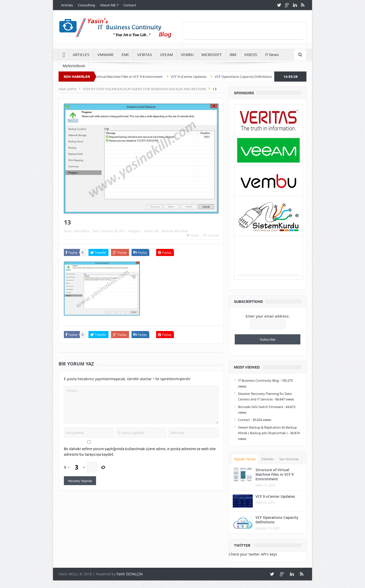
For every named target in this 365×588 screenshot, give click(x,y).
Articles (67, 5)
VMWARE (106, 55)
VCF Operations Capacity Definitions (247, 77)
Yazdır (193, 235)
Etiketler (268, 459)
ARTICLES (81, 55)
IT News (272, 55)
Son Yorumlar (289, 459)
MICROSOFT (212, 55)
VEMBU (187, 55)
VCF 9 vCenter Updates (192, 77)
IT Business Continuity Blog (258, 380)
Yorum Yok (151, 231)
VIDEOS (251, 55)
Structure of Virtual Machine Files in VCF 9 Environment (123, 77)
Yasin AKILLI (81, 231)
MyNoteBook (74, 66)
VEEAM (166, 55)
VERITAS (145, 55)
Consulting (87, 5)
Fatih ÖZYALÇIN (130, 574)
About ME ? (109, 5)
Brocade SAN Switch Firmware (261, 407)
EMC (125, 55)
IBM (233, 55)
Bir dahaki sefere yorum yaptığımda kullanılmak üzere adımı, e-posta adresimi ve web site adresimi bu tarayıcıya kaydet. (140, 452)
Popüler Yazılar (245, 459)
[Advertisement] (244, 32)
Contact (130, 5)
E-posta (211, 235)
